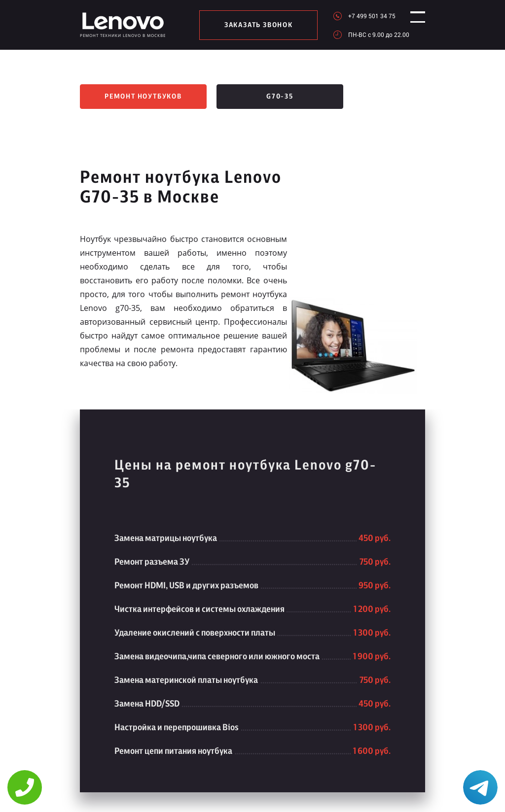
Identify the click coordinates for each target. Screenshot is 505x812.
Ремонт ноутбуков (143, 97)
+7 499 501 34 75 (363, 16)
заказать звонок (254, 25)
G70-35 (280, 97)
